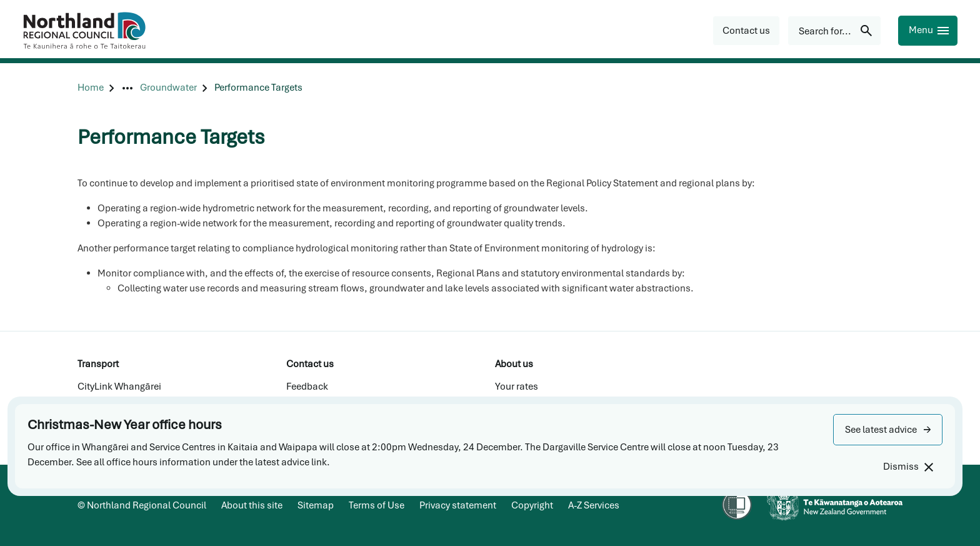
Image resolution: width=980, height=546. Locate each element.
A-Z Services (594, 505)
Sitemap (316, 505)
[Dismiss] (908, 467)
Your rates (517, 387)
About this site (252, 505)
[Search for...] (834, 31)
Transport (98, 364)
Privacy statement (458, 505)
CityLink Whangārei (119, 387)
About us (514, 364)
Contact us (310, 364)
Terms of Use (377, 505)
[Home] (91, 88)
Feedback (307, 387)
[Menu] (928, 31)
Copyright (532, 505)
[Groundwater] (168, 88)
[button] (888, 430)
